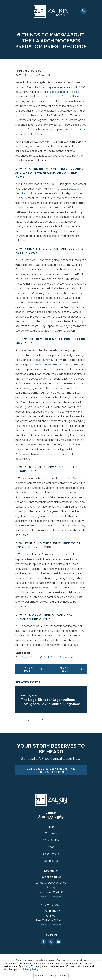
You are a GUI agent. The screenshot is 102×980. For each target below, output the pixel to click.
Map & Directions (51, 897)
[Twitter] (51, 942)
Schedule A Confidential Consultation (51, 770)
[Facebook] (44, 942)
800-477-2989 (51, 817)
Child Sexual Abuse (27, 657)
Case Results (51, 854)
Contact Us (51, 861)
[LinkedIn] (58, 942)
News (51, 847)
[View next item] (39, 720)
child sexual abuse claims (43, 365)
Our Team (51, 833)
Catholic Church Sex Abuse (56, 657)
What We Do (51, 840)
